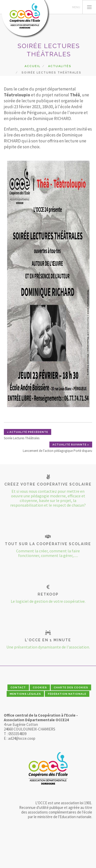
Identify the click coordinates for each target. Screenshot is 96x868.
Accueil (33, 66)
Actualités (60, 66)
